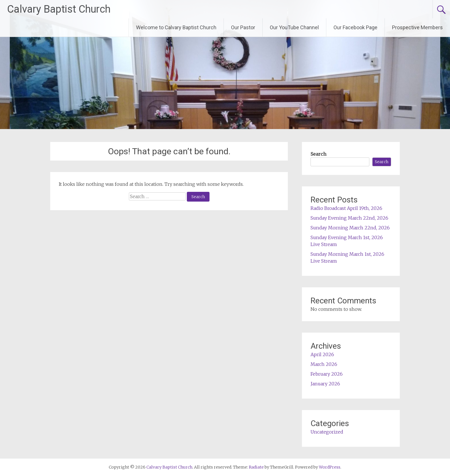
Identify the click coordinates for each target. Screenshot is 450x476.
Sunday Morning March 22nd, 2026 (350, 228)
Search (318, 154)
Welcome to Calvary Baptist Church (176, 27)
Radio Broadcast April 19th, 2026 (346, 208)
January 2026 (325, 384)
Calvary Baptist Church (59, 9)
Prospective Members (417, 27)
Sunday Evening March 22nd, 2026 (349, 218)
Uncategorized (327, 432)
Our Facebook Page (355, 27)
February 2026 (327, 374)
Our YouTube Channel (294, 27)
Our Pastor (243, 27)
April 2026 (322, 354)
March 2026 (324, 364)
